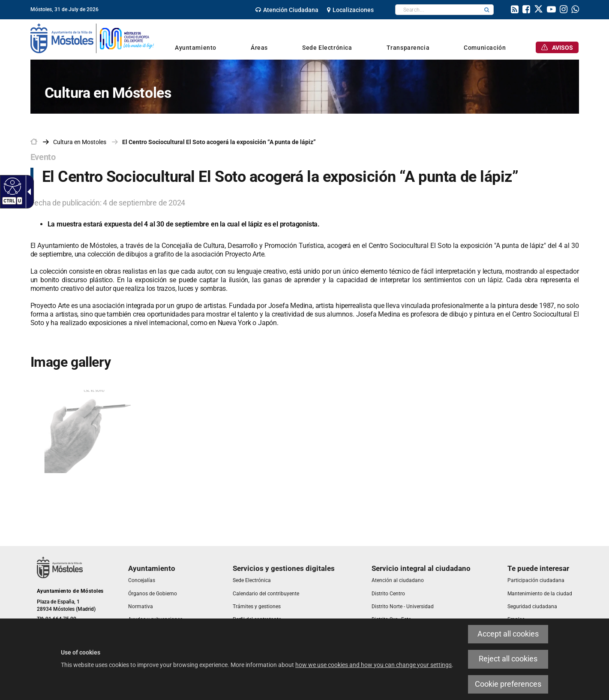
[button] (487, 10)
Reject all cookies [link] (508, 659)
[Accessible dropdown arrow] (27, 192)
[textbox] (438, 10)
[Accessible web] (11, 186)
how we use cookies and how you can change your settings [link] (373, 665)
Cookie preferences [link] (508, 684)
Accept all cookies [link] (508, 634)
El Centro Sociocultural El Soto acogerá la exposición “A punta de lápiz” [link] (219, 142)
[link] (287, 10)
